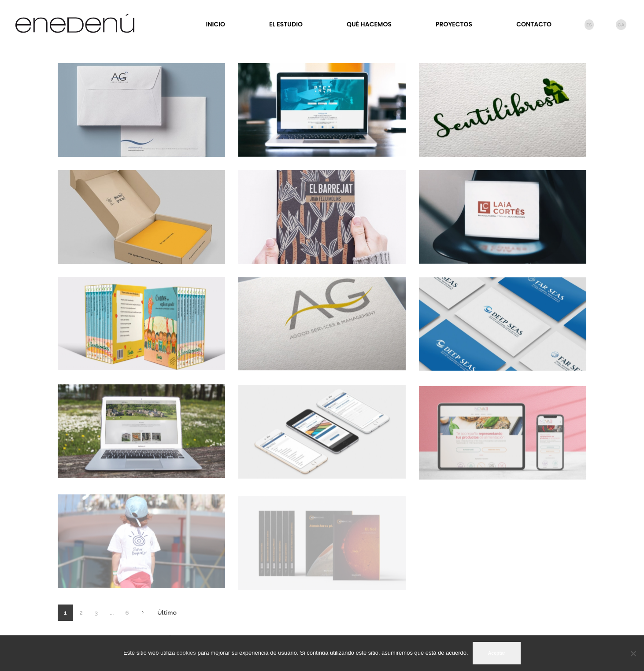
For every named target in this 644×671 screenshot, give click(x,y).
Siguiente (142, 613)
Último (167, 612)
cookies (186, 653)
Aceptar (497, 653)
